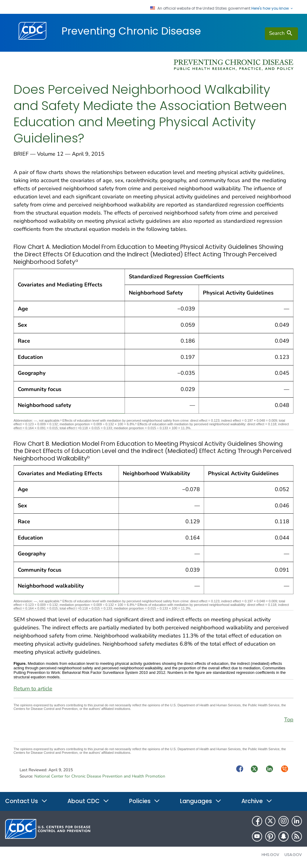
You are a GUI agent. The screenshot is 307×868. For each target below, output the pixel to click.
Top (289, 720)
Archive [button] (257, 801)
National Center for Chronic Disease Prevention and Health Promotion (100, 776)
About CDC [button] (88, 801)
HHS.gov (270, 855)
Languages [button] (201, 801)
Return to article (33, 689)
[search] (281, 34)
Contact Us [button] (26, 801)
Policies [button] (145, 801)
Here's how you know (272, 8)
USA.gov (293, 855)
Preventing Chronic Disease (131, 31)
